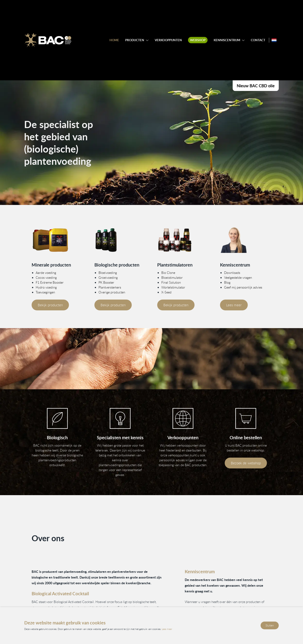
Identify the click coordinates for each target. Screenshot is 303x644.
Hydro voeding (46, 287)
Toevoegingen (45, 292)
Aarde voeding (46, 272)
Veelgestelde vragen (238, 277)
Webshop (198, 40)
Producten (135, 40)
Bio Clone (168, 272)
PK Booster (106, 282)
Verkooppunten (168, 40)
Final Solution (171, 282)
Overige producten (112, 292)
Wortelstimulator (173, 287)
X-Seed (166, 292)
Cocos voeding (46, 277)
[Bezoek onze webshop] (246, 418)
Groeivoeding (108, 277)
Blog (227, 282)
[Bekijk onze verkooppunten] (183, 418)
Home (114, 40)
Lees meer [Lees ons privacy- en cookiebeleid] (167, 629)
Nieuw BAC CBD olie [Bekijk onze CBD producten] (256, 86)
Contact (258, 40)
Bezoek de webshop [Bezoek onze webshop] (246, 463)
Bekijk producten (50, 305)
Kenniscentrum (227, 40)
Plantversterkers (110, 287)
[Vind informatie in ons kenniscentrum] (120, 418)
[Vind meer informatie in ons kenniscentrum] (246, 240)
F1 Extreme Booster (50, 282)
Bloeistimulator (172, 277)
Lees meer (234, 305)
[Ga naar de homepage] (48, 40)
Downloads (232, 272)
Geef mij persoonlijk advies (243, 287)
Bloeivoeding (108, 272)
